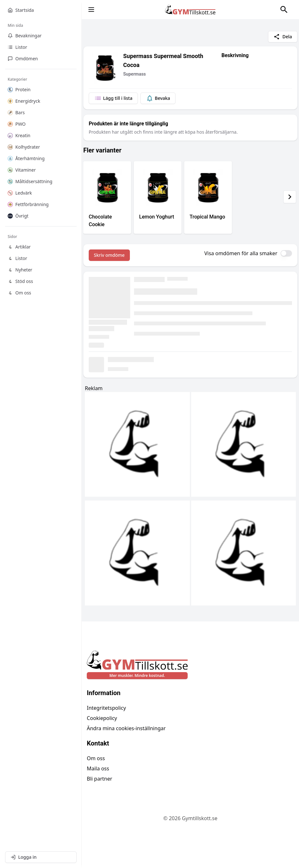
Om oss (96, 758)
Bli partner (100, 779)
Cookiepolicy (102, 718)
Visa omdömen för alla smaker (241, 253)
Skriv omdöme (109, 255)
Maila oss (98, 768)
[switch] (286, 253)
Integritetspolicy (106, 708)
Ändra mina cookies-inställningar (126, 728)
